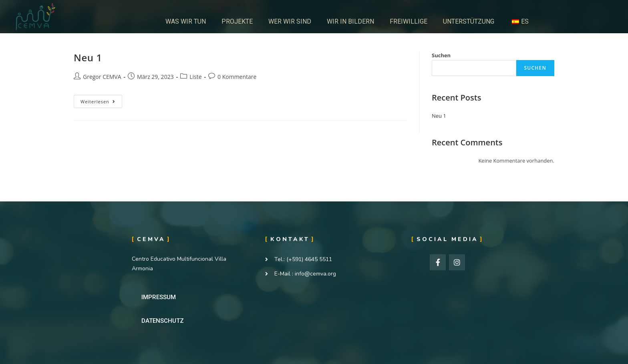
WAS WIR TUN (186, 21)
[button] (159, 297)
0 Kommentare (237, 77)
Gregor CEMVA (102, 77)
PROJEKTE (237, 21)
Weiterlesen (101, 100)
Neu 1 (88, 57)
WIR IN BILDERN (350, 21)
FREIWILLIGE (409, 21)
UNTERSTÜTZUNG (469, 21)
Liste (195, 77)
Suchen (441, 55)
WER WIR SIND (290, 21)
